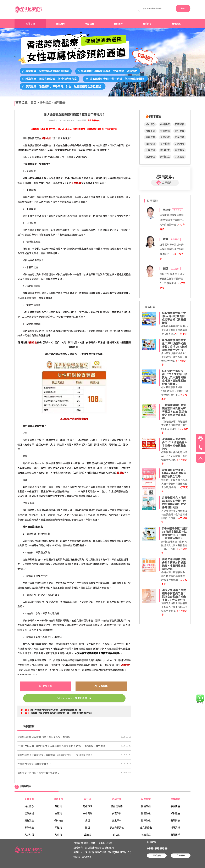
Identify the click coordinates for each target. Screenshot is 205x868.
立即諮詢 (164, 183)
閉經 (88, 828)
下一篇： (25, 713)
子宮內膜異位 (117, 828)
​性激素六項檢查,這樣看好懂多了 (34, 764)
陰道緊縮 (150, 144)
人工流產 (180, 157)
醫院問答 (147, 24)
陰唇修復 (150, 157)
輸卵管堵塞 (117, 806)
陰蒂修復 (146, 821)
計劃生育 (29, 799)
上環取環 (150, 150)
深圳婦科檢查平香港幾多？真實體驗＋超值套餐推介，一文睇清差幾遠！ (55, 755)
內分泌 (88, 799)
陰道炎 (58, 806)
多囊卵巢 (117, 814)
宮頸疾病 (165, 131)
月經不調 (150, 131)
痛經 (88, 821)
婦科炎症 (45, 103)
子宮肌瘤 (165, 137)
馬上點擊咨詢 (94, 121)
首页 (33, 103)
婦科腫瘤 (165, 124)
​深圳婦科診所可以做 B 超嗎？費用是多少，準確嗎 (44, 737)
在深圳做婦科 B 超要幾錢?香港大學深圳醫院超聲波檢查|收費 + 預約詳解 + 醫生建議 (61, 746)
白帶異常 (88, 814)
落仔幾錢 (180, 131)
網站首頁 (30, 24)
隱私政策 (109, 848)
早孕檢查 (165, 144)
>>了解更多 (181, 334)
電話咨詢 (157, 856)
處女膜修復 (146, 828)
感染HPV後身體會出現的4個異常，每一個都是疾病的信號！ (62, 713)
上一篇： (25, 710)
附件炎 (58, 835)
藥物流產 (150, 137)
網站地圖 (87, 857)
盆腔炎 (88, 835)
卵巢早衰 (117, 821)
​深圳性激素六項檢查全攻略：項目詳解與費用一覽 (56, 710)
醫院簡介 (61, 24)
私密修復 (180, 124)
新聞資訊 (176, 24)
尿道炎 (58, 828)
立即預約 (181, 856)
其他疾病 (175, 799)
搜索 (183, 9)
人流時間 (180, 144)
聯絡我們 (89, 24)
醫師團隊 (118, 24)
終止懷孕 (150, 124)
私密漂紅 (146, 835)
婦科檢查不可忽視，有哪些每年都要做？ (39, 773)
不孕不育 (180, 137)
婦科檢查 (60, 103)
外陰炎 (117, 835)
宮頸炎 (58, 814)
